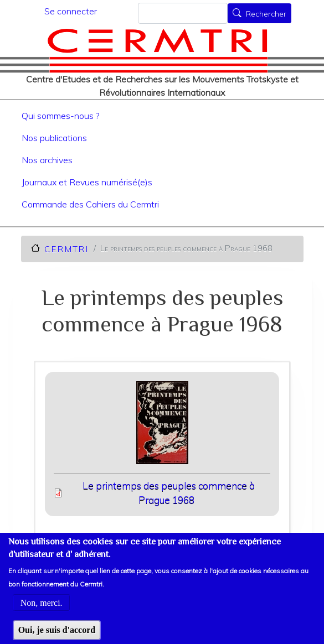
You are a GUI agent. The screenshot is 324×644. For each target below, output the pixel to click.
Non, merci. (42, 610)
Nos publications (54, 138)
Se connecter (71, 11)
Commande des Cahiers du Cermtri (90, 204)
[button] (162, 426)
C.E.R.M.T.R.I (66, 249)
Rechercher (266, 14)
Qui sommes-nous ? (60, 116)
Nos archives (47, 160)
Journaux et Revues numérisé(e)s (87, 182)
